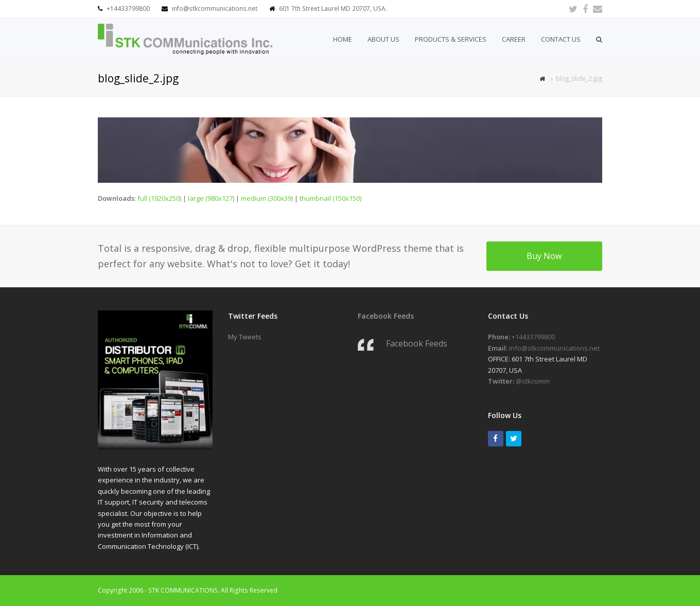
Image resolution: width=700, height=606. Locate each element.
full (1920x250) (159, 198)
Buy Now (544, 256)
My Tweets (245, 337)
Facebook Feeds (386, 316)
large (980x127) (211, 198)
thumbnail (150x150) (330, 198)
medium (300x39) (267, 198)
